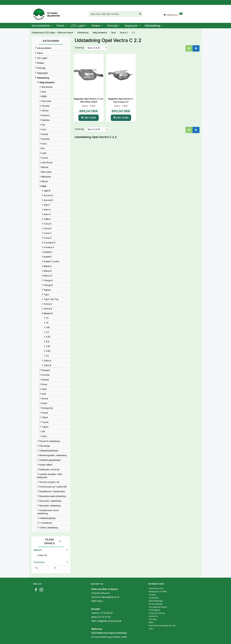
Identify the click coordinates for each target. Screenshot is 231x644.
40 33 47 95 (104, 617)
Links (151, 629)
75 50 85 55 (107, 613)
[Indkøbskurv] (173, 15)
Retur (151, 622)
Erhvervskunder (156, 604)
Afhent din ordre (156, 588)
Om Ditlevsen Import (158, 607)
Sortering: (79, 48)
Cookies (152, 595)
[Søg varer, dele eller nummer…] (140, 14)
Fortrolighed (154, 610)
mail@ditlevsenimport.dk (109, 621)
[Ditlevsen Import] (46, 13)
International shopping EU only (162, 625)
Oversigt (153, 619)
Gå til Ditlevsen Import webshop (109, 633)
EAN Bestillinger (156, 601)
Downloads (154, 598)
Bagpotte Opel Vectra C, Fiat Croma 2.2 (121, 100)
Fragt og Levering (157, 613)
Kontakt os (154, 616)
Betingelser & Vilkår (158, 592)
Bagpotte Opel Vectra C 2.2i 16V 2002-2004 (89, 100)
